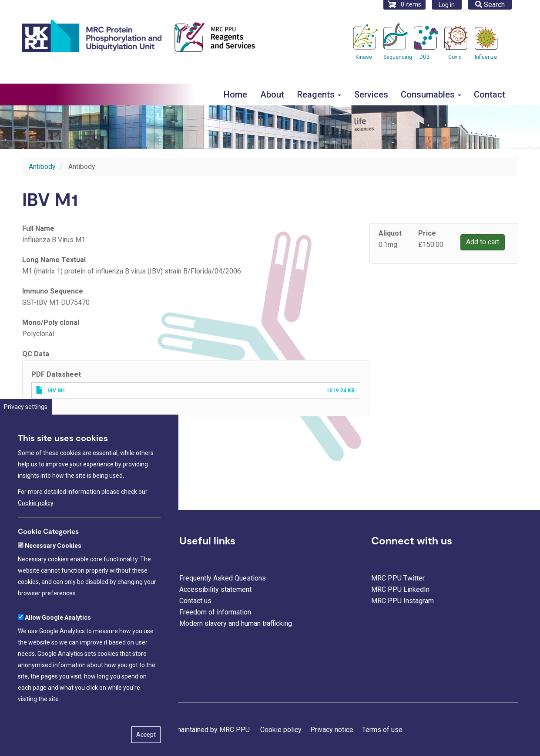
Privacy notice (332, 730)
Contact (490, 94)
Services (371, 94)
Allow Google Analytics (58, 638)
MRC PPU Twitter (398, 578)
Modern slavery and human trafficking (236, 623)
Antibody (42, 167)
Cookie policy (35, 523)
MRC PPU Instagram (402, 601)
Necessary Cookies (53, 566)
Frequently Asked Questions (223, 578)
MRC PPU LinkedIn (400, 589)
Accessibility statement (215, 589)
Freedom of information (215, 612)
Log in (447, 5)
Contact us (195, 601)
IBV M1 (56, 391)
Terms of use (382, 730)
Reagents (319, 94)
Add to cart (483, 242)
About (272, 94)
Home (235, 94)
